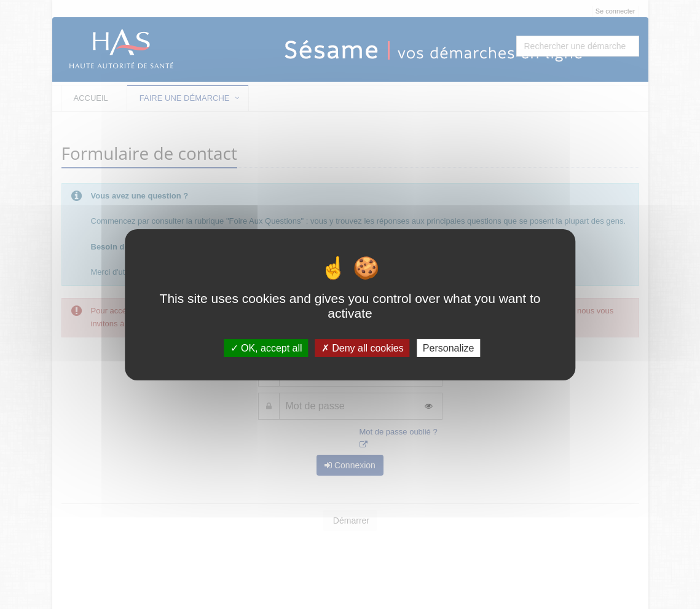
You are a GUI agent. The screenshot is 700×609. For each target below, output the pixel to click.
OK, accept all (266, 348)
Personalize (449, 348)
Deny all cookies (363, 348)
